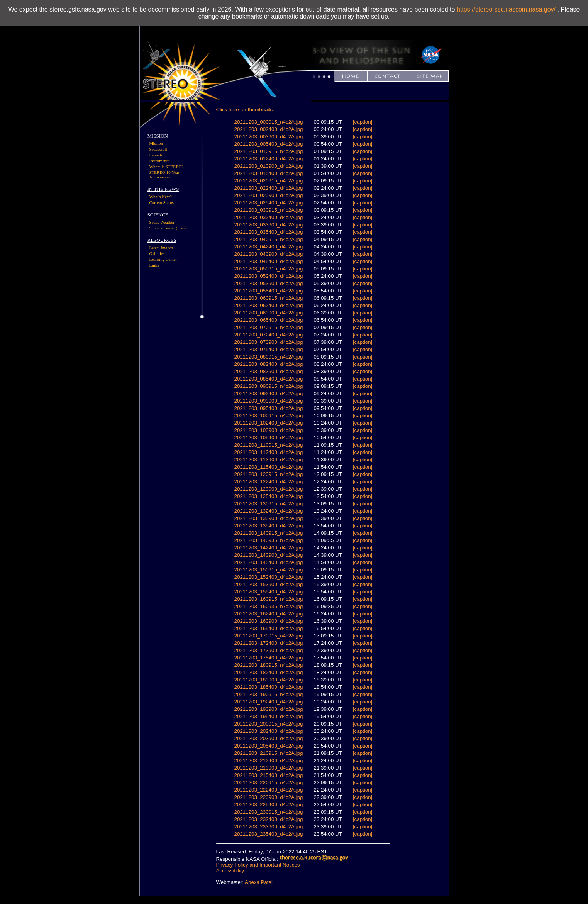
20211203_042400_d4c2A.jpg (269, 247)
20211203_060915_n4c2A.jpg (269, 298)
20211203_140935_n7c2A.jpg (269, 540)
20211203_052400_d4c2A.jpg (269, 276)
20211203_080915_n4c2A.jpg (269, 357)
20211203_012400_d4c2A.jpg (269, 159)
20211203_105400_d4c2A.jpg (269, 438)
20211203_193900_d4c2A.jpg (269, 709)
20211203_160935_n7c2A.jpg (269, 606)
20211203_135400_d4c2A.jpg (269, 526)
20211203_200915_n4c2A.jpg (269, 724)
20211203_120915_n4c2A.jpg (269, 474)
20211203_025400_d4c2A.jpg (269, 203)
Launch (156, 155)
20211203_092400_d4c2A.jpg (269, 393)
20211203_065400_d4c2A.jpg (269, 320)
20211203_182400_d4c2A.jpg (269, 672)
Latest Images (161, 248)
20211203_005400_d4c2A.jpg (269, 144)
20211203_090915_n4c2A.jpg (269, 386)
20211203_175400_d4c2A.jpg (269, 658)
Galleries (157, 253)
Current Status (162, 202)
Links (154, 265)
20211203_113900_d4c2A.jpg (269, 460)
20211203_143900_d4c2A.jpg (269, 555)
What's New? (161, 197)
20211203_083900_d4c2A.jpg (269, 371)
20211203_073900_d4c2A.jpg (269, 342)
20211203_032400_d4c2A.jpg (269, 217)
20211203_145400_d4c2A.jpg (269, 562)
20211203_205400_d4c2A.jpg (269, 746)
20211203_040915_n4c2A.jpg (269, 239)
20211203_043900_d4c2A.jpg (269, 254)
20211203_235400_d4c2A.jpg (269, 834)
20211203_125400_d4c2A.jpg (269, 496)
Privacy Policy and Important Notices (258, 865)
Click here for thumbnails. (245, 110)
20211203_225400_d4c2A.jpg (269, 805)
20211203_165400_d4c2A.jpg (269, 628)
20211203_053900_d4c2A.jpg (269, 283)
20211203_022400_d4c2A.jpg (269, 188)
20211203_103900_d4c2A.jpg (269, 430)
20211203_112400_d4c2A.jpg (269, 452)
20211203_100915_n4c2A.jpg (269, 415)
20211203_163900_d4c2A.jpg (269, 621)
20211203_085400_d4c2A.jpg (269, 379)
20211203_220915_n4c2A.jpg (269, 783)
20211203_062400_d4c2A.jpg (269, 305)
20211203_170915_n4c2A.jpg (269, 636)
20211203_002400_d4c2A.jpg (269, 129)
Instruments (159, 161)
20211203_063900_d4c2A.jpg (269, 313)
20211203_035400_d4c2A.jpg (269, 232)
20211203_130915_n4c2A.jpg (269, 504)
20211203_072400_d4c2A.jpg (269, 335)
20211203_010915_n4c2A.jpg (269, 151)
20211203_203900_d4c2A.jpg (269, 738)
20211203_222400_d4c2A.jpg (269, 790)
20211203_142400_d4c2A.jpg (269, 548)
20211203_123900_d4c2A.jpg (269, 489)
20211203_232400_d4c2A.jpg (269, 819)
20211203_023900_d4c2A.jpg (269, 195)
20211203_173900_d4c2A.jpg (269, 650)
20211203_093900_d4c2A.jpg (269, 401)
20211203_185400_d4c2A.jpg (269, 687)
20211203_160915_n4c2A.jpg (269, 599)
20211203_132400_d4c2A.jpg (269, 511)
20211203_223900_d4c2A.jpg (269, 797)
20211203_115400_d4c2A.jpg (269, 467)
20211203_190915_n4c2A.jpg (269, 694)
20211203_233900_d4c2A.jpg (269, 827)
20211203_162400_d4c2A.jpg (269, 614)
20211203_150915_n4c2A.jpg (269, 570)
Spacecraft (158, 149)
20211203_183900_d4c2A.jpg (269, 680)
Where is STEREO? (167, 167)
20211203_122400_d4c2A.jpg (269, 482)
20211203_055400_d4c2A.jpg (269, 291)
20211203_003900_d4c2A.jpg (269, 137)
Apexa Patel (259, 882)
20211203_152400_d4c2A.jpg (269, 577)
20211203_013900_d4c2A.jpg (269, 166)
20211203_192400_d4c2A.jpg (269, 702)
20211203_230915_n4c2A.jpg (269, 812)
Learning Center (163, 259)
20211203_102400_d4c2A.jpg (269, 423)
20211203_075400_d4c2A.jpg (269, 349)
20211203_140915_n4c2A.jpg (269, 533)
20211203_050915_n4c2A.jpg (269, 269)
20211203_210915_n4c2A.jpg (269, 753)
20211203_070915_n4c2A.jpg (269, 327)
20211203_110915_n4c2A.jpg (269, 445)
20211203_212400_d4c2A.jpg (269, 760)
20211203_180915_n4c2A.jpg (269, 665)
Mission (156, 143)
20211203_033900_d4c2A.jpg (269, 225)
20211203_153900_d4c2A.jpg (269, 584)
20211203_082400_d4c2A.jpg (269, 364)
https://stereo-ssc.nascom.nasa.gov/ (506, 9)
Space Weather (162, 222)
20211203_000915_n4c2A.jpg (269, 122)
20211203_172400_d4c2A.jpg (269, 643)
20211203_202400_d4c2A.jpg (269, 731)
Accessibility (230, 871)
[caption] (363, 122)
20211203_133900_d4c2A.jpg (269, 518)
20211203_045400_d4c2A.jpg (269, 261)
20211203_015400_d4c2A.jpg (269, 173)
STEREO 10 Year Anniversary (164, 175)
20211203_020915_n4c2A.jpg (269, 181)
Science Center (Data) (168, 228)
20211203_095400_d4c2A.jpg (269, 408)
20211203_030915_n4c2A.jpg (269, 210)
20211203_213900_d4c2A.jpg (269, 768)
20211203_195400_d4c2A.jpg (269, 716)
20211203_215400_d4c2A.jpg (269, 775)
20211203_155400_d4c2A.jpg (269, 592)
